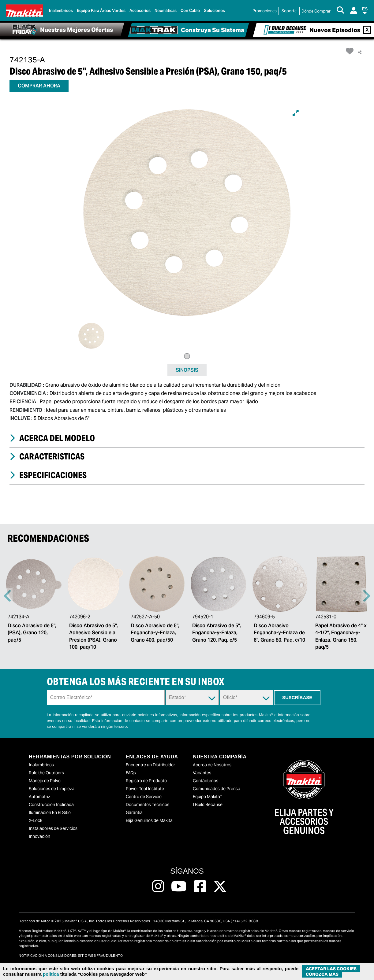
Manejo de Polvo (45, 781)
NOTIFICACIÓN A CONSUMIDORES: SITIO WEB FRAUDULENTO (71, 956)
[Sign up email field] (106, 698)
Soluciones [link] (214, 11)
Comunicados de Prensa (217, 789)
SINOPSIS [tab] (187, 370)
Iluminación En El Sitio (50, 812)
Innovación (39, 836)
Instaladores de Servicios (53, 828)
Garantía (134, 812)
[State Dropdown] (192, 698)
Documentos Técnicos (148, 805)
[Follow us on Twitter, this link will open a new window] (220, 886)
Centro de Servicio (144, 797)
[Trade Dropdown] (246, 698)
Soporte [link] (289, 11)
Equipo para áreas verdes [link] (101, 11)
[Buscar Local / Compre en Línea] (316, 11)
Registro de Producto (146, 781)
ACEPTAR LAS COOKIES (331, 969)
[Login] (354, 11)
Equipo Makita (207, 797)
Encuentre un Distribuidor (150, 765)
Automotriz (39, 797)
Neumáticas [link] (166, 11)
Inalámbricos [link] (61, 11)
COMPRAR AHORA (39, 86)
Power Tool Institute (145, 789)
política (51, 974)
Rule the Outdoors (46, 773)
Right (366, 596)
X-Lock (36, 820)
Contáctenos (206, 781)
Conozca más (322, 974)
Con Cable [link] (190, 11)
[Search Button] (340, 11)
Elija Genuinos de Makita (149, 820)
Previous (8, 596)
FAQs (131, 773)
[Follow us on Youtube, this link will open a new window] (179, 886)
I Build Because (208, 805)
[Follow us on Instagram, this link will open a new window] (158, 886)
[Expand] (296, 113)
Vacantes (202, 773)
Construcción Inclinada (51, 805)
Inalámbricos (41, 765)
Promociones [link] (265, 11)
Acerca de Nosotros (212, 765)
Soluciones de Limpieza (52, 789)
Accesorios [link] (140, 11)
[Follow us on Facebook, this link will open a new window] (200, 886)
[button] (365, 12)
